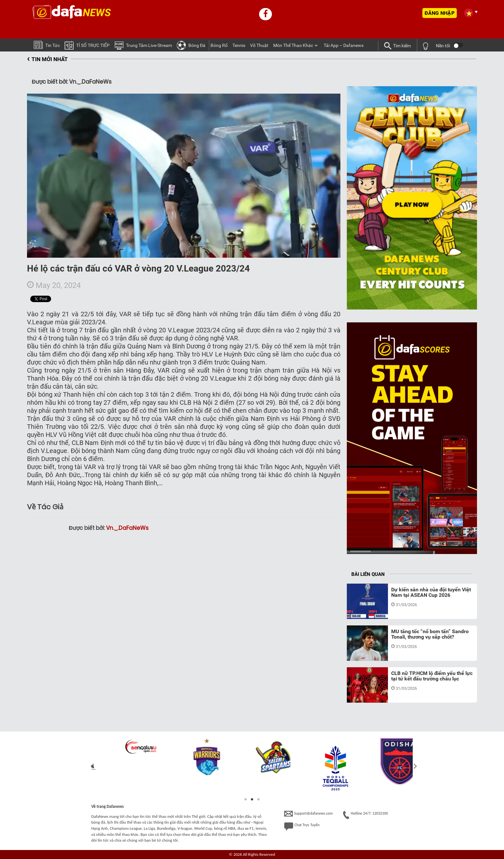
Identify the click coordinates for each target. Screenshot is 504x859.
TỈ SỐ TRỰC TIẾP (87, 45)
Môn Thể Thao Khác (293, 45)
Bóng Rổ (219, 45)
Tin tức (47, 45)
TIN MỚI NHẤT (47, 59)
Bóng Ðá (191, 45)
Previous (89, 766)
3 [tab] (258, 799)
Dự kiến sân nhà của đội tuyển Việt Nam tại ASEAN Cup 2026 (431, 592)
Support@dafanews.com (308, 814)
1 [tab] (246, 799)
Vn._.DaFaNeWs (127, 528)
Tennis (239, 45)
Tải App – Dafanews (344, 45)
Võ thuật (259, 45)
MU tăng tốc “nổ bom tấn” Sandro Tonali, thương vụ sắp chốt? (430, 634)
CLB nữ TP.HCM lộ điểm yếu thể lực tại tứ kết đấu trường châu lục (432, 676)
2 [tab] (252, 799)
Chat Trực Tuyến (302, 827)
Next (415, 766)
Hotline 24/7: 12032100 (365, 815)
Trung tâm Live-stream (143, 45)
